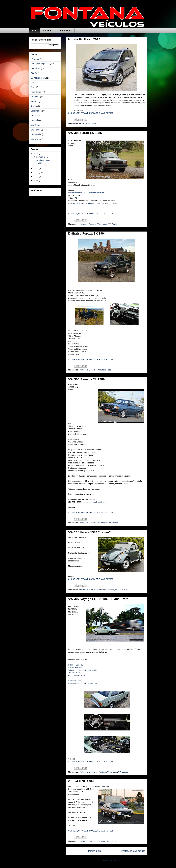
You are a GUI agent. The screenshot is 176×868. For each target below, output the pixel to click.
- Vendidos (102, 589)
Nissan (34, 101)
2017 (37, 169)
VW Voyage (123, 772)
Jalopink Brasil (74, 673)
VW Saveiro (113, 523)
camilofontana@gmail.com (95, 502)
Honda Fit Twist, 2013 (84, 39)
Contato (47, 30)
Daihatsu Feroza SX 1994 (87, 233)
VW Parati (113, 224)
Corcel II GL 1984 (81, 781)
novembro (41, 157)
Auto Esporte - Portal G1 (78, 675)
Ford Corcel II (113, 841)
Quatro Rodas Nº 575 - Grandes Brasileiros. (86, 193)
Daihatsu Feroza (104, 370)
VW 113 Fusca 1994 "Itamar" (89, 532)
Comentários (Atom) (110, 860)
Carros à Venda (64, 30)
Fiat (33, 83)
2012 (37, 177)
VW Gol (34, 120)
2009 (37, 180)
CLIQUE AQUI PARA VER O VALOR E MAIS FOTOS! (91, 113)
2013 (37, 173)
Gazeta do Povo (75, 668)
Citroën (34, 73)
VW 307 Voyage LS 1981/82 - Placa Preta (98, 599)
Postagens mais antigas (133, 851)
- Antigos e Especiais (88, 224)
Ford (33, 87)
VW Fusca (123, 589)
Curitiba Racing (75, 681)
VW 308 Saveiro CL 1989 (86, 379)
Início (34, 30)
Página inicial (95, 851)
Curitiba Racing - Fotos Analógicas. (83, 683)
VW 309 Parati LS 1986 (85, 133)
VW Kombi (36, 125)
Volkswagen (102, 224)
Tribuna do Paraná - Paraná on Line (83, 670)
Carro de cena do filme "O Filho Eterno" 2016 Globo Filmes (93, 203)
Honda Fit (92, 123)
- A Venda (83, 123)
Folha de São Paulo (76, 665)
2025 (37, 153)
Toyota (34, 106)
